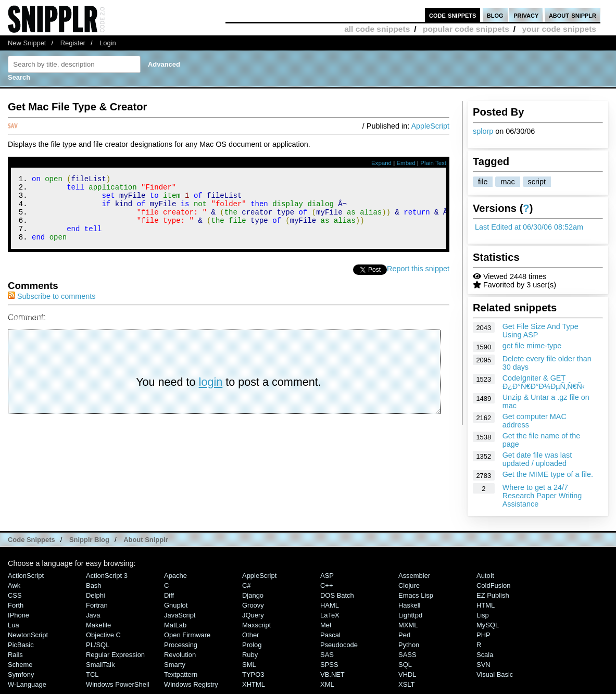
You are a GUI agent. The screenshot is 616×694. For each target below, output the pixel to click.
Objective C (103, 635)
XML (327, 684)
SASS (407, 655)
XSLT (406, 684)
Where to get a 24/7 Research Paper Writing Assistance (542, 496)
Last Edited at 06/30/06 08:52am (529, 227)
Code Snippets (32, 540)
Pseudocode (339, 645)
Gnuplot (176, 605)
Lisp (483, 615)
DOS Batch (337, 595)
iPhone (18, 615)
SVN (483, 665)
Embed (406, 163)
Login (108, 43)
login (211, 394)
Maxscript (256, 625)
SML (249, 665)
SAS (327, 655)
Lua (14, 625)
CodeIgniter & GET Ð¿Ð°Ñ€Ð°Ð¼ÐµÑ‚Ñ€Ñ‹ (544, 382)
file (483, 182)
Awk (14, 585)
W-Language (27, 684)
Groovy (253, 605)
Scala (485, 655)
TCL (92, 674)
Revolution (180, 655)
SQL (405, 665)
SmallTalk (100, 665)
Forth (16, 605)
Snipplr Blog (89, 540)
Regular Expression (115, 655)
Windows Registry (191, 684)
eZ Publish (493, 595)
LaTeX (330, 615)
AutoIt (485, 576)
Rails (15, 655)
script (537, 182)
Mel (326, 625)
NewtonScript (28, 635)
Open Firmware (187, 635)
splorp (483, 131)
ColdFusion (494, 585)
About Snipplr (146, 540)
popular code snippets (466, 29)
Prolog (252, 645)
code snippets (453, 15)
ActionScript (26, 576)
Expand (381, 163)
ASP (327, 576)
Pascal (330, 635)
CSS (15, 595)
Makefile (98, 625)
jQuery (253, 615)
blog (495, 15)
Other (250, 635)
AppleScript (430, 126)
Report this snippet (418, 281)
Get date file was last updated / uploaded (537, 459)
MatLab (175, 625)
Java (93, 615)
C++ (326, 585)
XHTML (254, 684)
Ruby (250, 655)
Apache (175, 576)
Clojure (409, 585)
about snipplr (573, 15)
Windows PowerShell (118, 684)
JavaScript (180, 615)
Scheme (20, 665)
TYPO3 (253, 674)
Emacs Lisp (416, 595)
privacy (526, 15)
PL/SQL (98, 645)
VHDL (407, 674)
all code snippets (377, 29)
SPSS (329, 665)
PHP (483, 635)
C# (247, 585)
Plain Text (433, 163)
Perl (404, 635)
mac (507, 182)
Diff (169, 595)
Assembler (414, 576)
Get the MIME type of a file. (548, 474)
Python (409, 645)
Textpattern (181, 674)
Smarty (175, 665)
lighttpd (410, 615)
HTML (486, 605)
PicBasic (21, 645)
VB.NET (332, 674)
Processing (181, 645)
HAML (330, 605)
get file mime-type (532, 346)
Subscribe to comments (52, 309)
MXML (408, 625)
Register (73, 43)
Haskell (409, 605)
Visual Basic (495, 674)
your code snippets (559, 29)
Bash (94, 585)
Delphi (96, 595)
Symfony (21, 674)
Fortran (97, 605)
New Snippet (27, 43)
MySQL (488, 625)
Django (253, 595)
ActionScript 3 (107, 576)
